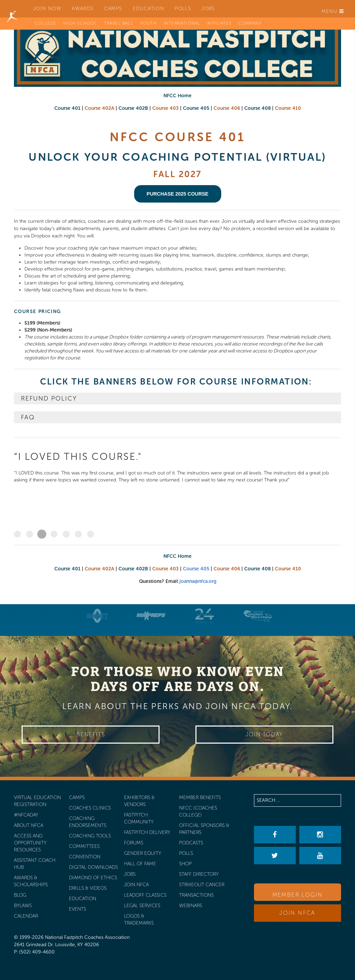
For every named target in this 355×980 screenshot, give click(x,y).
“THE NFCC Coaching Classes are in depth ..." (17, 534)
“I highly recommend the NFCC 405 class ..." (30, 534)
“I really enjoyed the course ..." (66, 534)
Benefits (91, 734)
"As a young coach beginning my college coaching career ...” (91, 534)
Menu (333, 11)
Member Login (298, 895)
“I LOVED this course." (42, 534)
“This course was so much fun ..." (54, 534)
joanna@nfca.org (198, 581)
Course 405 (196, 569)
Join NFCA (298, 913)
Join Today (264, 734)
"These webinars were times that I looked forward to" (78, 534)
